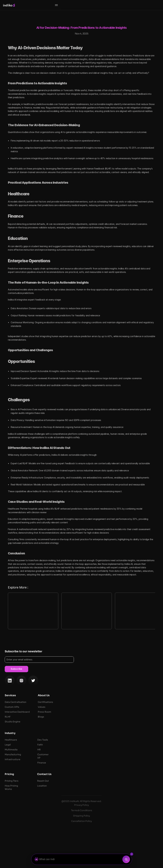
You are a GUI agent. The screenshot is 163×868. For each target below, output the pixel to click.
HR (117, 802)
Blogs (119, 769)
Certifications (123, 755)
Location (120, 838)
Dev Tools (121, 792)
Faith (118, 797)
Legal (86, 797)
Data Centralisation (94, 755)
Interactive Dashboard (95, 764)
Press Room (122, 764)
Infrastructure (91, 812)
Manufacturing (91, 807)
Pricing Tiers (90, 833)
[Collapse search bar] (132, 854)
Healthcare (89, 792)
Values (120, 760)
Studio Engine (90, 774)
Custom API (89, 760)
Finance (120, 815)
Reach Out (121, 833)
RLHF (86, 769)
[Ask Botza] (78, 859)
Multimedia (89, 802)
